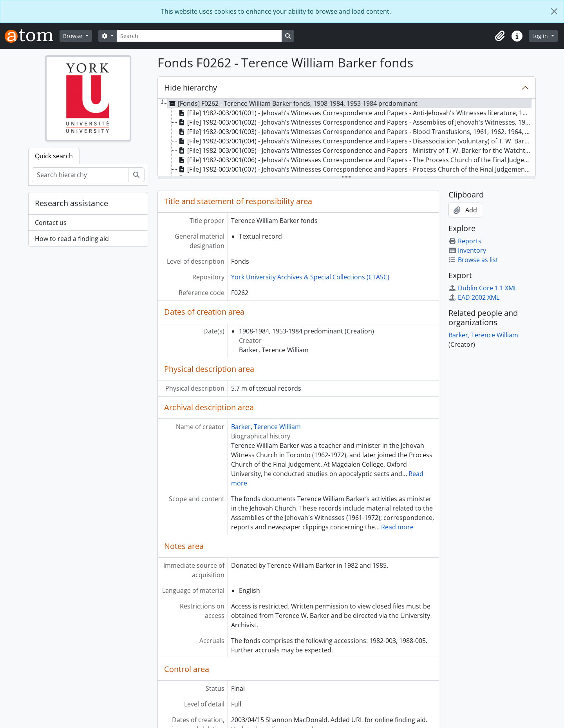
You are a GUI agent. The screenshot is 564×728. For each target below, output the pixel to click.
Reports (465, 241)
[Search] (199, 36)
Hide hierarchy (191, 88)
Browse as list (473, 260)
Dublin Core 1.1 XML (483, 288)
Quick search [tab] (54, 156)
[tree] (347, 138)
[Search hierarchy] (80, 175)
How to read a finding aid (72, 239)
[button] (500, 36)
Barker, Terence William (266, 427)
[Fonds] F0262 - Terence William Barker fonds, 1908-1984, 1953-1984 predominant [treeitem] (293, 103)
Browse (73, 36)
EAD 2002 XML (474, 297)
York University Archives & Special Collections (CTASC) (310, 277)
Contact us (51, 223)
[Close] (554, 11)
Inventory (467, 250)
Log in (541, 36)
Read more (397, 527)
